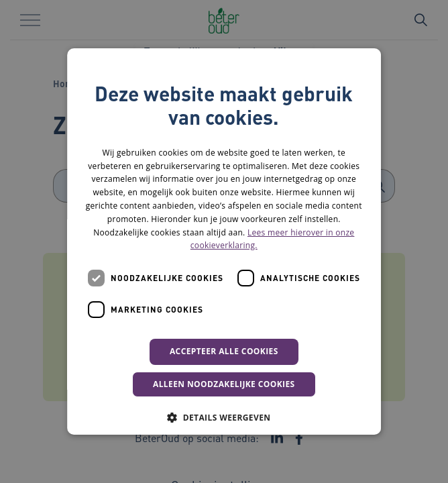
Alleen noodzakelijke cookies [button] (224, 384)
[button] (224, 417)
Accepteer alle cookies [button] (224, 351)
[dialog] (224, 241)
